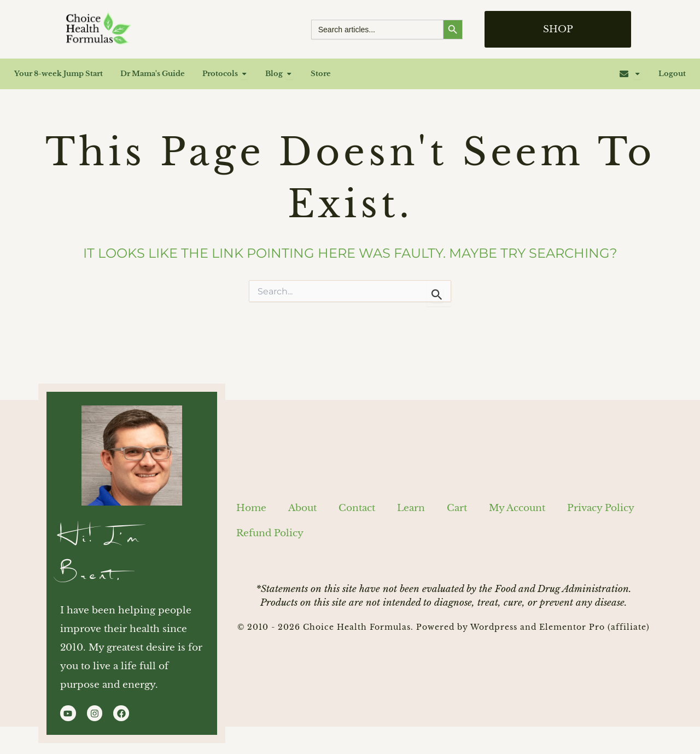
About (302, 506)
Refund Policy (270, 531)
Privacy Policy (601, 506)
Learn (411, 506)
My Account (517, 506)
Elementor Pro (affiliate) (594, 625)
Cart (457, 506)
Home (251, 506)
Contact (357, 506)
